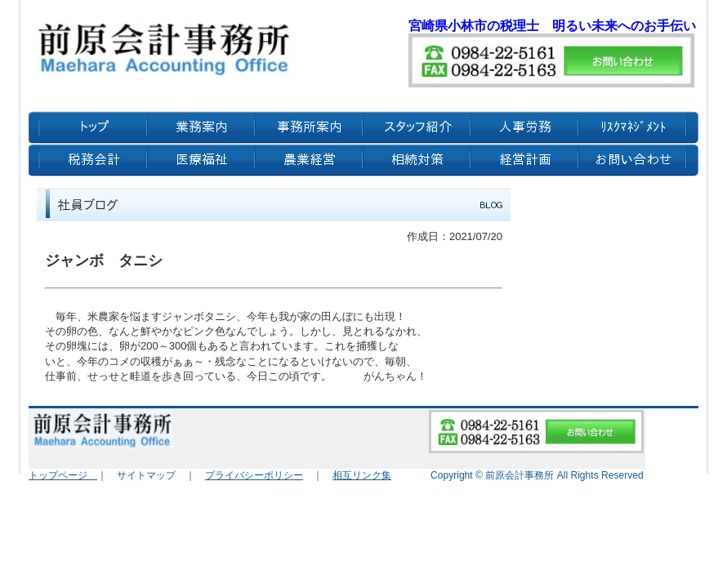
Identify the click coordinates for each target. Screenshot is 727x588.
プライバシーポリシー (254, 475)
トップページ (63, 475)
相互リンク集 (362, 475)
